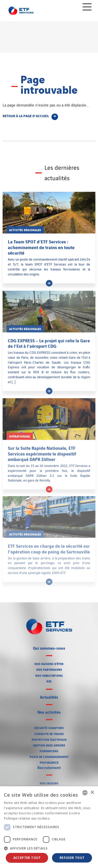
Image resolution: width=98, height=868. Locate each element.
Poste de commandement (49, 755)
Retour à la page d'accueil (26, 116)
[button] (49, 848)
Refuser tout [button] (72, 858)
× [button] (92, 793)
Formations (49, 749)
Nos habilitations (49, 675)
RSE (49, 680)
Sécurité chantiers (49, 726)
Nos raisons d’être (49, 663)
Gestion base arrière (49, 744)
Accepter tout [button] (27, 858)
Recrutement (49, 765)
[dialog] (49, 827)
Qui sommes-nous (49, 647)
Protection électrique (49, 738)
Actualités (49, 696)
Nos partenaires (49, 669)
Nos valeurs (49, 780)
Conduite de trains (49, 732)
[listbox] (85, 793)
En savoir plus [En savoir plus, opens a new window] (62, 818)
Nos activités (49, 710)
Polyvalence (49, 761)
